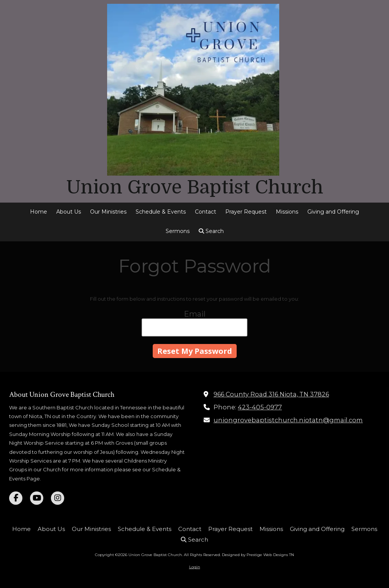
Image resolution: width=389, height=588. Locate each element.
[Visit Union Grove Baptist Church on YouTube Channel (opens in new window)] (37, 498)
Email (195, 314)
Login (195, 567)
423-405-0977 (260, 407)
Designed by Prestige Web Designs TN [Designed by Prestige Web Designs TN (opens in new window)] (258, 555)
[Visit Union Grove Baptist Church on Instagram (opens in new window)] (58, 498)
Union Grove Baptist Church (195, 187)
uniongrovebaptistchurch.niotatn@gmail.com (288, 420)
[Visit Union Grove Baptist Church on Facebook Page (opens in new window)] (16, 498)
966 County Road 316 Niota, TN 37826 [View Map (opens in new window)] (271, 394)
